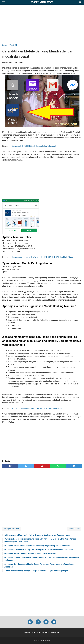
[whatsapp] (58, 466)
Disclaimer (56, 632)
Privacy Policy (45, 632)
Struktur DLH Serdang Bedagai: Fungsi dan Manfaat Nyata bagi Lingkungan (36, 571)
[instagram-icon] (38, 622)
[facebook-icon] (30, 622)
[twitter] (26, 466)
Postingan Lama (74, 529)
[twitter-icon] (46, 622)
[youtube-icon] (54, 622)
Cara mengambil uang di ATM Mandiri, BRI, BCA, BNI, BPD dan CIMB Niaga (42, 257)
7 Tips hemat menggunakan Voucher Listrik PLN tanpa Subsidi (38, 408)
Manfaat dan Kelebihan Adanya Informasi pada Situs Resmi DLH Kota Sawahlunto (39, 550)
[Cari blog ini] (80, 2)
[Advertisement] (42, 24)
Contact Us (35, 632)
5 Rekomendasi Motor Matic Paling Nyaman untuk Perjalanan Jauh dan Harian (38, 535)
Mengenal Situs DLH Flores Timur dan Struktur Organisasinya (31, 553)
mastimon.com (42, 2)
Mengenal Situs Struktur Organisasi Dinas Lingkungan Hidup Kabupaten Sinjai (37, 546)
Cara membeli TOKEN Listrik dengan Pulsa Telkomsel (34, 146)
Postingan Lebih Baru (11, 529)
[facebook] (10, 466)
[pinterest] (42, 466)
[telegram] (74, 466)
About (27, 632)
